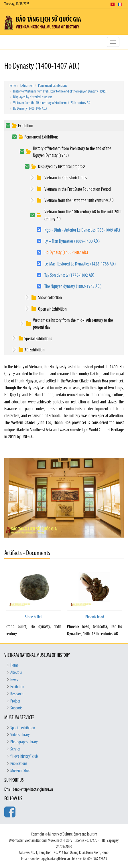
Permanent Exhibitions (53, 86)
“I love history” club (24, 757)
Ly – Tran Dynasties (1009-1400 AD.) (72, 241)
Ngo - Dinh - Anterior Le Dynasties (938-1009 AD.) (82, 230)
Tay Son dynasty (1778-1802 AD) (69, 275)
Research (17, 694)
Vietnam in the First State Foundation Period (78, 189)
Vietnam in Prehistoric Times (66, 178)
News (14, 680)
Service (15, 749)
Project (15, 701)
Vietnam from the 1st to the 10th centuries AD (79, 201)
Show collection (50, 298)
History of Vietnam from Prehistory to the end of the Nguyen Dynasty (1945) (60, 92)
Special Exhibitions (38, 339)
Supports (16, 708)
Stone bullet (33, 617)
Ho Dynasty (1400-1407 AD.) (30, 109)
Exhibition (27, 86)
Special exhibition (23, 728)
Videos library (20, 735)
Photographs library (24, 742)
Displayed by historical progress (33, 97)
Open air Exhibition (52, 309)
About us (16, 673)
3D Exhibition (35, 350)
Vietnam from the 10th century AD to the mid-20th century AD (52, 103)
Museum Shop (20, 771)
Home (12, 86)
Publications (19, 764)
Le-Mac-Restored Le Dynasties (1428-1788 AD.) (80, 264)
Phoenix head (95, 617)
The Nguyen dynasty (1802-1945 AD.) (73, 287)
